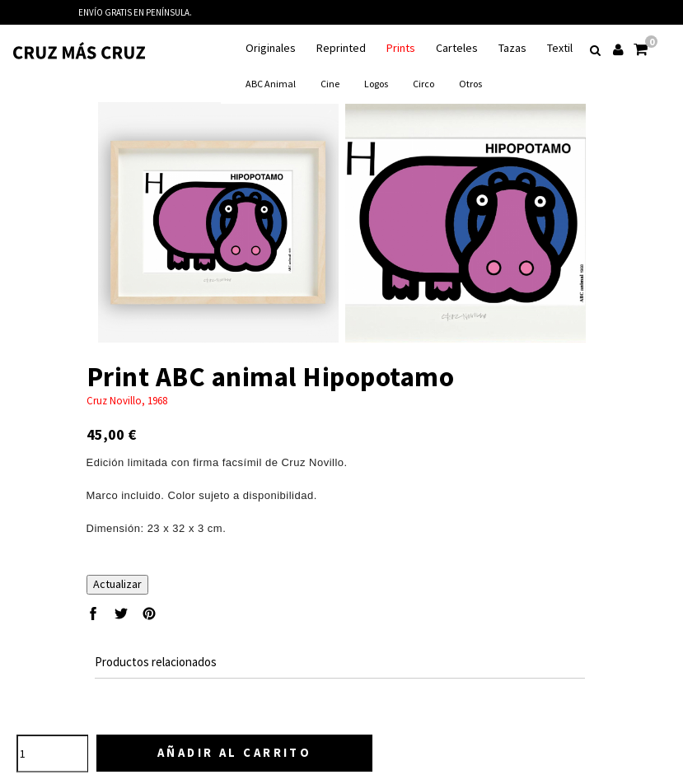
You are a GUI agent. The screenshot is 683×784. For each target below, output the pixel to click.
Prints (401, 48)
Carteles (457, 48)
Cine (330, 84)
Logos (376, 84)
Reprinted (341, 48)
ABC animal (271, 84)
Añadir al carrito (237, 752)
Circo (423, 84)
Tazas (512, 48)
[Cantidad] (53, 754)
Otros (470, 84)
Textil (560, 48)
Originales (271, 48)
